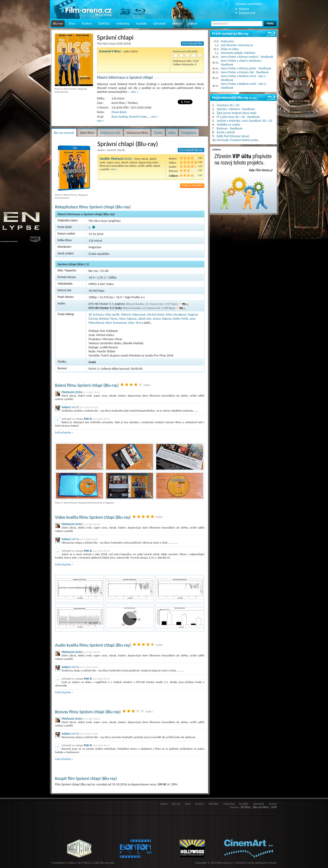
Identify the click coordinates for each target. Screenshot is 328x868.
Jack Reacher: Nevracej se (237, 45)
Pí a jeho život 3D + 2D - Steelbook (238, 117)
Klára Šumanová (116, 323)
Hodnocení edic (110, 133)
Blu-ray (58, 23)
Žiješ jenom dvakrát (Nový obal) (237, 113)
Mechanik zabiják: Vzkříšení (238, 53)
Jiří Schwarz (96, 314)
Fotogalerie (189, 133)
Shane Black (119, 112)
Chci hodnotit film (192, 43)
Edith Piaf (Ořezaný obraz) (233, 136)
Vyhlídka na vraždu (229, 125)
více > (135, 92)
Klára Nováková (176, 314)
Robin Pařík (181, 319)
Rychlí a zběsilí (226, 132)
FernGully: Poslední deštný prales (238, 140)
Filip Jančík (112, 314)
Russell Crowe (138, 117)
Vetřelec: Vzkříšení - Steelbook (236, 109)
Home (164, 804)
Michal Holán (156, 314)
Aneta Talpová (162, 319)
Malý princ (227, 41)
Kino (72, 23)
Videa (172, 133)
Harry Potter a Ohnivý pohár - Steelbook (246, 68)
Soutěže (141, 23)
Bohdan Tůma (108, 319)
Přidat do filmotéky (192, 185)
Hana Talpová (128, 319)
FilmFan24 (68, 392)
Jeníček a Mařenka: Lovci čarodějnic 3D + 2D (245, 121)
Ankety (177, 23)
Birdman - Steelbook (230, 128)
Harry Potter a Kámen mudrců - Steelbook (247, 57)
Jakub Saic (145, 319)
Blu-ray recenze (64, 133)
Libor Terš (135, 323)
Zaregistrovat (247, 13)
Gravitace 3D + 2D (228, 105)
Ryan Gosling (120, 117)
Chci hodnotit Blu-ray (191, 150)
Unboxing (123, 23)
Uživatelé (159, 23)
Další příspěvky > (64, 433)
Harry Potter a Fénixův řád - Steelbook (245, 72)
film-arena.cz (225, 863)
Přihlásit (244, 9)
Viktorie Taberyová (133, 314)
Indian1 (66, 407)
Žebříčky (104, 23)
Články (158, 133)
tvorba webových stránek (262, 863)
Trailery (87, 23)
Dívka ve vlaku (230, 49)
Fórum (193, 23)
